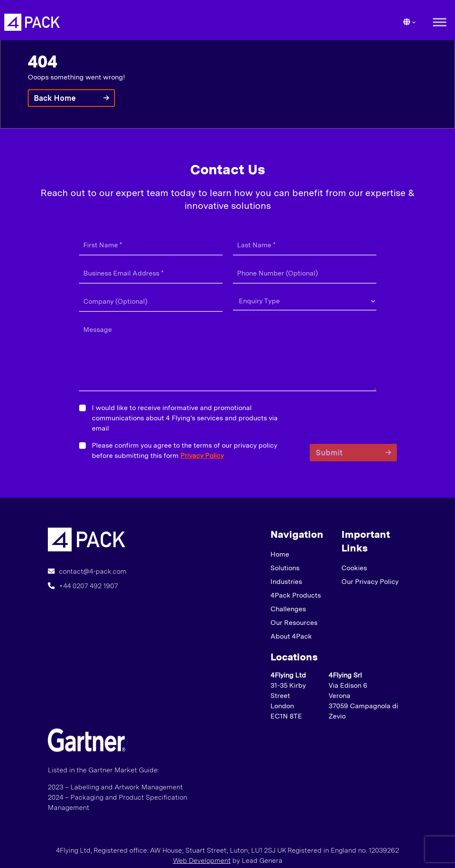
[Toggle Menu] (440, 22)
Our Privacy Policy (370, 582)
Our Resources (294, 623)
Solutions (285, 568)
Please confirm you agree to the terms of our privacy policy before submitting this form (185, 450)
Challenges (288, 609)
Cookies (354, 568)
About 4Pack (291, 636)
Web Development (202, 861)
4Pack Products (296, 595)
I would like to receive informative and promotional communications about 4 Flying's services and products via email (185, 418)
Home (280, 554)
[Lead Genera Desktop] (32, 22)
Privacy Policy (202, 456)
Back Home (55, 98)
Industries (286, 582)
